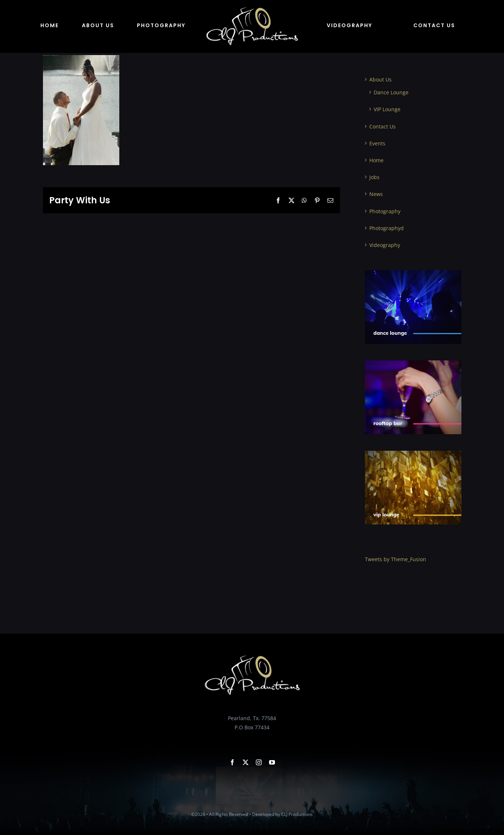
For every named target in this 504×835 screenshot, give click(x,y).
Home (376, 160)
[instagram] (259, 762)
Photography (385, 211)
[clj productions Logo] (252, 10)
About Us (380, 79)
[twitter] (246, 762)
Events (377, 143)
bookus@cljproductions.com (252, 736)
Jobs (374, 177)
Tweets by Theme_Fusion (396, 559)
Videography (385, 245)
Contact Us (382, 126)
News (376, 194)
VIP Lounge (387, 109)
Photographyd (387, 228)
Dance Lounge (391, 92)
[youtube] (272, 762)
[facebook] (232, 762)
